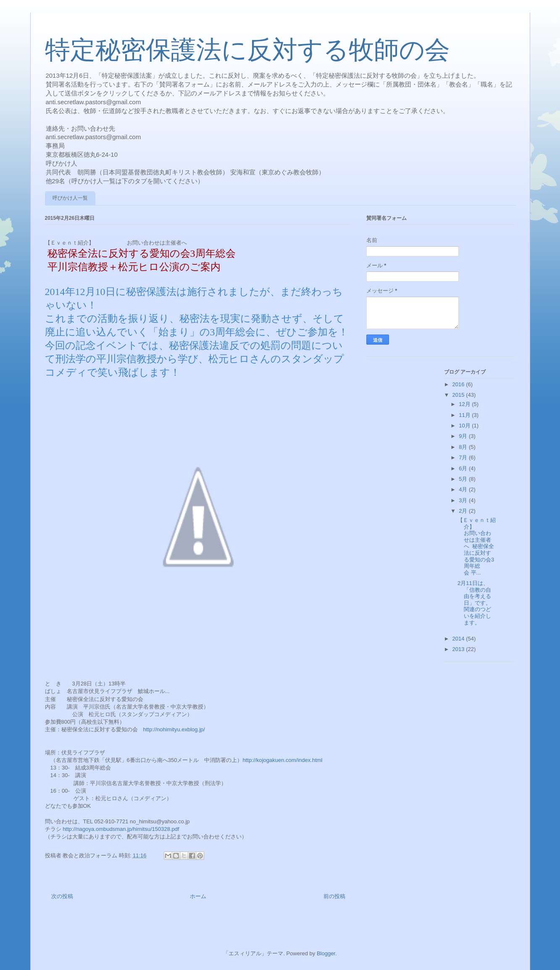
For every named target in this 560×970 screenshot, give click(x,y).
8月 (464, 447)
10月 (465, 426)
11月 (465, 415)
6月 (464, 468)
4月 (464, 489)
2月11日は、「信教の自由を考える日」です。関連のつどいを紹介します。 (474, 603)
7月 (464, 457)
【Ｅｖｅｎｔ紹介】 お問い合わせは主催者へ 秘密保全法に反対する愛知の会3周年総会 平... (482, 546)
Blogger (326, 953)
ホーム (198, 896)
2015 (459, 395)
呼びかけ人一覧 (70, 198)
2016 (459, 384)
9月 (464, 436)
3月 (464, 500)
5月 (464, 479)
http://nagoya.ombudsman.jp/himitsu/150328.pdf (121, 829)
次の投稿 (62, 896)
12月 (465, 404)
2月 (464, 511)
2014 (459, 639)
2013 (459, 649)
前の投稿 (334, 896)
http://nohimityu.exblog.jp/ (174, 729)
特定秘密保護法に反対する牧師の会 (247, 50)
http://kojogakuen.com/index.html (282, 760)
